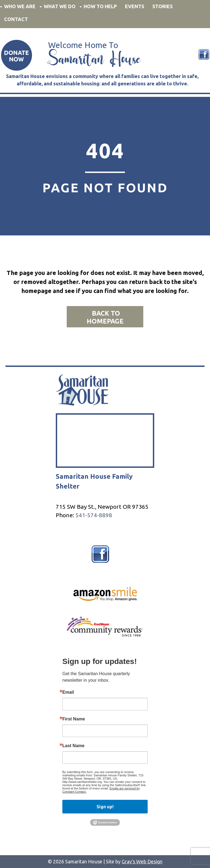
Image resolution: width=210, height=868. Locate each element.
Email (68, 692)
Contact (16, 19)
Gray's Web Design (142, 861)
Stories (162, 6)
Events (135, 6)
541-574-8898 (94, 515)
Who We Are (20, 6)
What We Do (60, 6)
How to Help (100, 6)
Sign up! (105, 807)
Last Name (73, 746)
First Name (74, 719)
